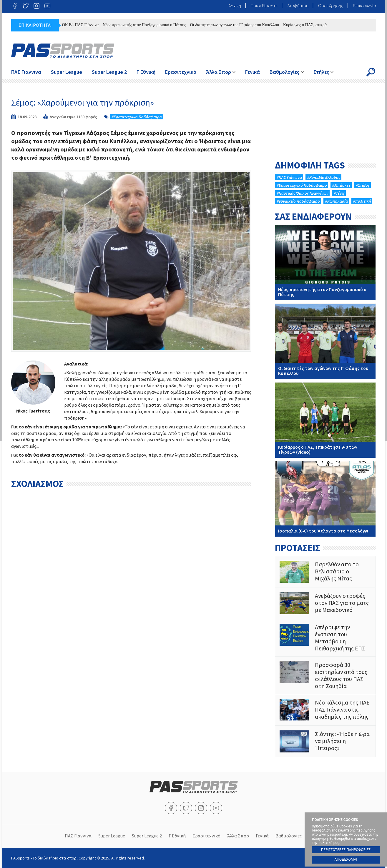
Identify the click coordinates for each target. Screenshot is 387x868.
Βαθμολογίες (284, 72)
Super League (67, 72)
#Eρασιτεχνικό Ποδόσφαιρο (136, 117)
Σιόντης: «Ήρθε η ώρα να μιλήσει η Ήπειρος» (325, 741)
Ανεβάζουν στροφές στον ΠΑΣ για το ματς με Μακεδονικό (325, 603)
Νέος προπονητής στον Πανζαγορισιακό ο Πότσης (148, 25)
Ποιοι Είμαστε (264, 6)
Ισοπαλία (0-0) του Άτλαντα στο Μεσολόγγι (325, 499)
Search (371, 72)
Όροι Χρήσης (331, 6)
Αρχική (235, 6)
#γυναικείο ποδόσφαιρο (298, 201)
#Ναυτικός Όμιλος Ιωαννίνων (302, 193)
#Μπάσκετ (341, 185)
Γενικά (253, 72)
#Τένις (339, 193)
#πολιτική (362, 201)
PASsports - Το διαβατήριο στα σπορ (63, 51)
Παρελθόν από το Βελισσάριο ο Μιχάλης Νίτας (325, 572)
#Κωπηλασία (336, 201)
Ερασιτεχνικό (181, 72)
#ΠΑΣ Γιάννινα (289, 177)
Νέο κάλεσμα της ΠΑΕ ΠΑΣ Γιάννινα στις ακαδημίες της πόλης (325, 710)
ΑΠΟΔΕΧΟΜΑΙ (346, 859)
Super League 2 (109, 72)
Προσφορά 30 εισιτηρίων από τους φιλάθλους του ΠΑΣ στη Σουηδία (325, 675)
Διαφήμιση (298, 6)
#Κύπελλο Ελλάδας (323, 177)
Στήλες (321, 72)
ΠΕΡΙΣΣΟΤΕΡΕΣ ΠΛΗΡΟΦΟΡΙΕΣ (346, 850)
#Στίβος (362, 185)
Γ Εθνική (146, 72)
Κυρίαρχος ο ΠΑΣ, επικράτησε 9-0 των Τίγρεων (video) (325, 420)
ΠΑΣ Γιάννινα (26, 72)
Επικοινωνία (364, 6)
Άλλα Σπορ (219, 72)
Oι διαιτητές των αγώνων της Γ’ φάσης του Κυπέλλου (238, 25)
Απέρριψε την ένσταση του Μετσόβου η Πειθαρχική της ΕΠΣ (325, 638)
